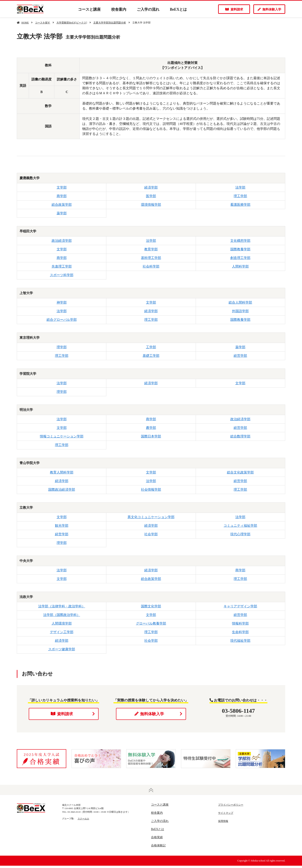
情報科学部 (240, 623)
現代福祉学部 (240, 641)
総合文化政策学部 (240, 472)
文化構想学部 (240, 241)
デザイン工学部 (62, 632)
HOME (25, 23)
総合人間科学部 (240, 302)
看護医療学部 (240, 205)
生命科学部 (240, 632)
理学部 (62, 347)
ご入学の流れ (148, 9)
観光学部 (62, 526)
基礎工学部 (151, 356)
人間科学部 (240, 266)
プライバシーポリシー (231, 807)
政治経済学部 (62, 241)
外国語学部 (240, 311)
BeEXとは (178, 9)
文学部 (62, 187)
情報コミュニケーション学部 (62, 436)
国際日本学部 (151, 436)
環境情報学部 (151, 205)
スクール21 (83, 821)
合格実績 (157, 840)
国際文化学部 (151, 606)
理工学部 (240, 196)
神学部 (62, 302)
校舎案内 (119, 9)
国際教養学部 (240, 249)
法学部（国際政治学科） (62, 615)
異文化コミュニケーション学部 (151, 517)
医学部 (151, 196)
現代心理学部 (240, 534)
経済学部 (151, 187)
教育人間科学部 (62, 472)
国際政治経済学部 (62, 490)
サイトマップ (226, 815)
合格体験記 (158, 848)
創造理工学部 (240, 258)
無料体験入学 (269, 9)
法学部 (240, 187)
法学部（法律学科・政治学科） (62, 606)
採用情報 (223, 823)
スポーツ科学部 (62, 275)
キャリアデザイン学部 (240, 606)
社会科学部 (151, 266)
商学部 (62, 196)
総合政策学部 (62, 205)
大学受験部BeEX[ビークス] (72, 23)
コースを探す (43, 23)
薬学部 (62, 213)
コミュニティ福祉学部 (240, 526)
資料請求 (234, 9)
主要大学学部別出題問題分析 (110, 23)
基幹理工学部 (151, 258)
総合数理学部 (240, 436)
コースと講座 (89, 9)
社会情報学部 (151, 490)
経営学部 (240, 356)
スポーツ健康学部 (62, 649)
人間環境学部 (62, 623)
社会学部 (151, 534)
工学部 (151, 347)
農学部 (151, 428)
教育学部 (151, 249)
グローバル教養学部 (151, 623)
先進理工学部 (62, 266)
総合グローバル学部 (62, 320)
